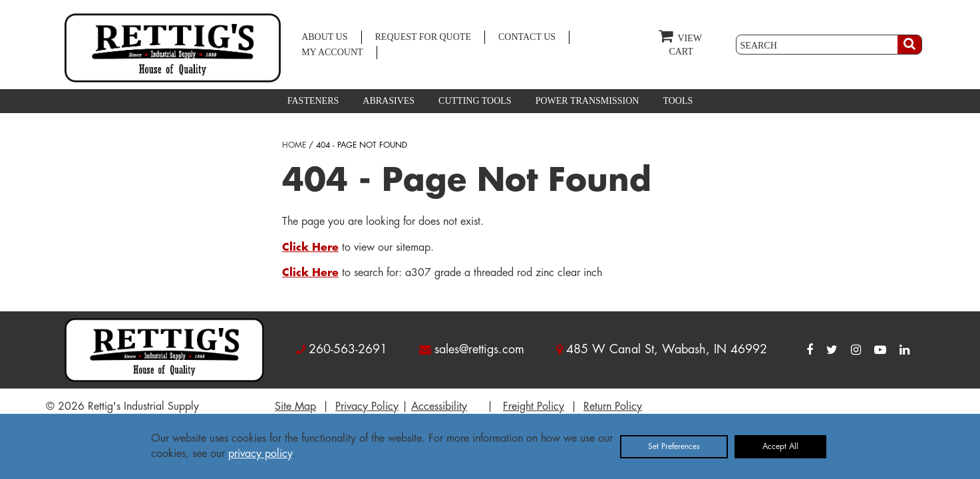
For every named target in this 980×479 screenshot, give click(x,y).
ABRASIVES (389, 101)
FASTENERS (313, 101)
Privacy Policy (367, 406)
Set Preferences (674, 446)
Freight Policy (534, 406)
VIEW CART (680, 42)
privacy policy (260, 454)
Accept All (780, 446)
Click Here (310, 247)
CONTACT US (527, 37)
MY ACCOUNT (332, 52)
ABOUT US (324, 37)
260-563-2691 (348, 349)
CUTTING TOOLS (475, 101)
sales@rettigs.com (479, 349)
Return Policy (613, 406)
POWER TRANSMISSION (587, 101)
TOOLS (678, 101)
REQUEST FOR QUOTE (423, 37)
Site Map (295, 406)
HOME (294, 145)
